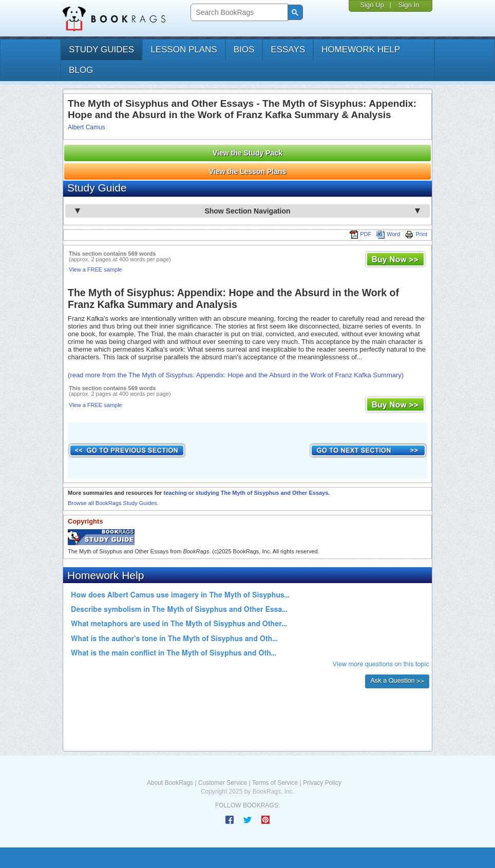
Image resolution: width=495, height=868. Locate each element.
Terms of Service (275, 783)
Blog (81, 70)
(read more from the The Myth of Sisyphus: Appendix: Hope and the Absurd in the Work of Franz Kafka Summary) (236, 375)
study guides (101, 50)
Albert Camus (87, 127)
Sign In (409, 5)
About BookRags (170, 783)
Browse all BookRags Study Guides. (113, 503)
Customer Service (223, 783)
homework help (361, 50)
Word (388, 234)
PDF (360, 234)
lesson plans (184, 50)
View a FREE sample (96, 269)
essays (288, 50)
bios (244, 50)
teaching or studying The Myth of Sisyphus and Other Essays (246, 493)
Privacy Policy (322, 783)
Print (416, 234)
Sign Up (372, 5)
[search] (238, 13)
